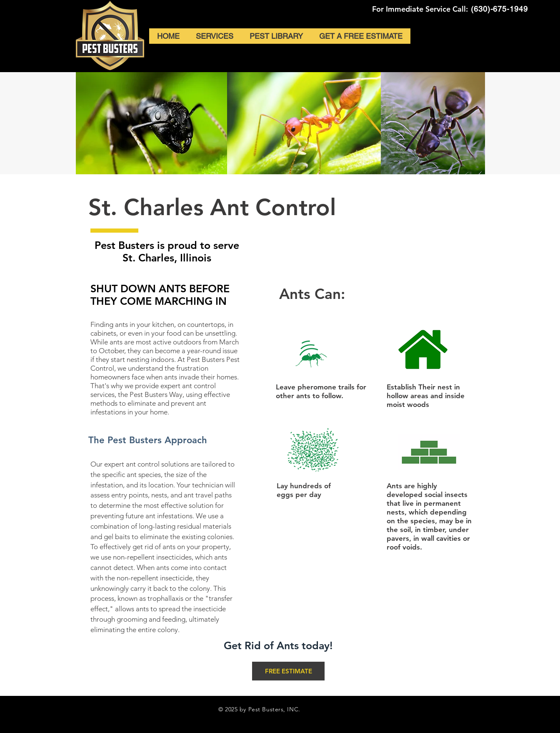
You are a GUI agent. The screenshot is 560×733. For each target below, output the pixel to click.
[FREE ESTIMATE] (288, 671)
